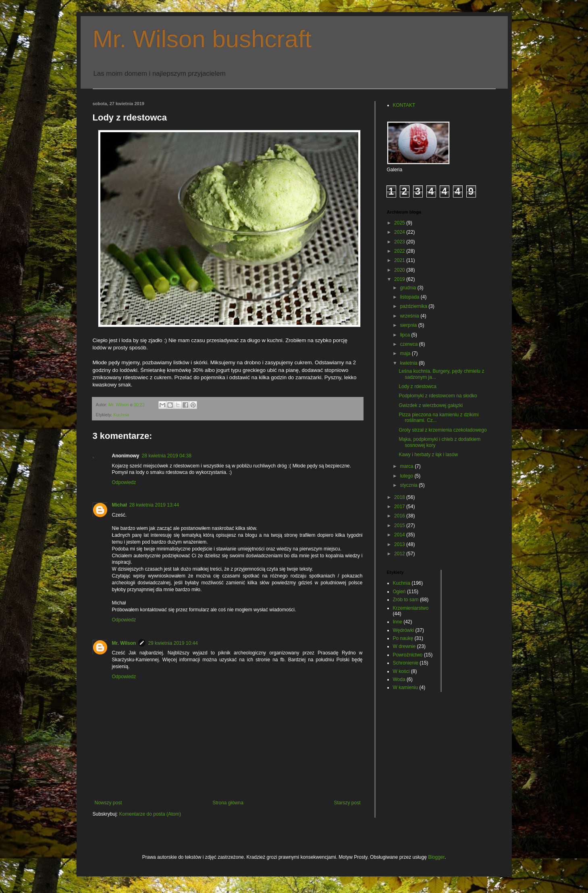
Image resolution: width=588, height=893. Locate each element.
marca (407, 466)
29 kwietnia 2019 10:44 (173, 643)
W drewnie (404, 646)
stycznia (409, 485)
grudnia (408, 288)
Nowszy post (108, 803)
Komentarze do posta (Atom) (150, 814)
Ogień (399, 592)
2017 (400, 507)
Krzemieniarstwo (411, 608)
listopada (410, 297)
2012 (400, 554)
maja (406, 353)
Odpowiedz (124, 482)
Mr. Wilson (124, 643)
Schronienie (406, 663)
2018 (400, 497)
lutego (407, 476)
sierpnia (409, 325)
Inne (398, 622)
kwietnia (409, 363)
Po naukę (403, 638)
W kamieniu (406, 687)
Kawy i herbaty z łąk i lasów (428, 455)
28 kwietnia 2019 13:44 (154, 505)
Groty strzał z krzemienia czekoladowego (443, 430)
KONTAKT (404, 105)
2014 (400, 535)
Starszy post (347, 803)
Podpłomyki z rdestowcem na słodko (438, 396)
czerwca (409, 344)
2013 (400, 544)
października (414, 306)
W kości (401, 671)
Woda (399, 679)
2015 (400, 525)
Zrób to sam (406, 600)
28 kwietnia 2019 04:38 (167, 456)
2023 (400, 242)
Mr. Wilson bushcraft (202, 39)
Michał (119, 505)
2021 (400, 260)
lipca (405, 335)
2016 (400, 516)
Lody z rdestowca (417, 386)
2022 (400, 251)
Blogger (436, 857)
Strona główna (228, 803)
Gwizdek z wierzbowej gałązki (431, 405)
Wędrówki (404, 630)
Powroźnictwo (408, 655)
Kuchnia (121, 415)
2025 (400, 223)
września (410, 316)
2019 (400, 279)
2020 (400, 270)
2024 (400, 232)
